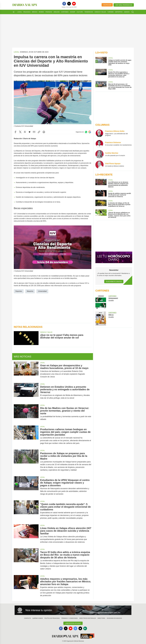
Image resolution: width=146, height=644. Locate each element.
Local (20, 12)
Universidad (42, 291)
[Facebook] (64, 4)
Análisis (57, 12)
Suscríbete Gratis (114, 282)
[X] (69, 4)
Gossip (73, 12)
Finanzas (49, 12)
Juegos (127, 12)
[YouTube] (74, 4)
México (35, 12)
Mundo (41, 12)
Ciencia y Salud (100, 12)
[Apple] (80, 628)
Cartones (65, 12)
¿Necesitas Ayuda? (73, 623)
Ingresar (107, 5)
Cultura (80, 12)
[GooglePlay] (85, 628)
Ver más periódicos (124, 5)
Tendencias (89, 12)
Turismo (111, 12)
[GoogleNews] (75, 628)
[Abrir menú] (14, 12)
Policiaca (27, 12)
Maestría (30, 291)
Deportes (119, 12)
